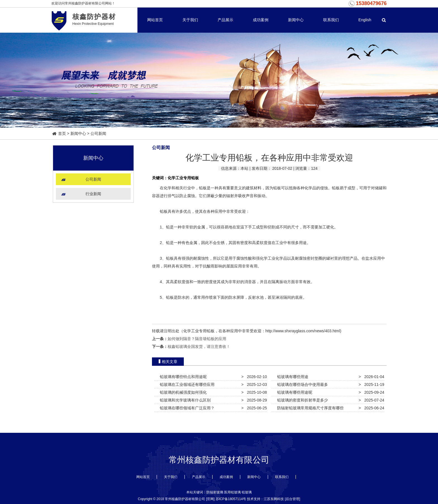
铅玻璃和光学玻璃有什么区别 (184, 400)
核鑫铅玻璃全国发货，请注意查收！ (199, 347)
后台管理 (292, 499)
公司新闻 (98, 133)
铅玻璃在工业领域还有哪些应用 (186, 384)
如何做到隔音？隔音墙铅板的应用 (197, 339)
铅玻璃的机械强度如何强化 (182, 392)
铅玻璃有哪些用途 (292, 377)
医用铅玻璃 (232, 492)
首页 (59, 133)
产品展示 (225, 20)
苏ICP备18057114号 (231, 499)
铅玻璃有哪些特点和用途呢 (182, 377)
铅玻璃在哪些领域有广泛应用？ (186, 408)
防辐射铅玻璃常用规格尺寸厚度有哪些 (309, 408)
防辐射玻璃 (215, 492)
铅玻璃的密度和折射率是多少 (301, 400)
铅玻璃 (247, 492)
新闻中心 (296, 20)
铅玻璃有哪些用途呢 (294, 392)
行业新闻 (93, 194)
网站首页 (155, 20)
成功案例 (261, 20)
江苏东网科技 (274, 499)
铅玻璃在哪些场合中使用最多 (301, 384)
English (365, 20)
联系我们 (331, 20)
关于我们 (190, 20)
